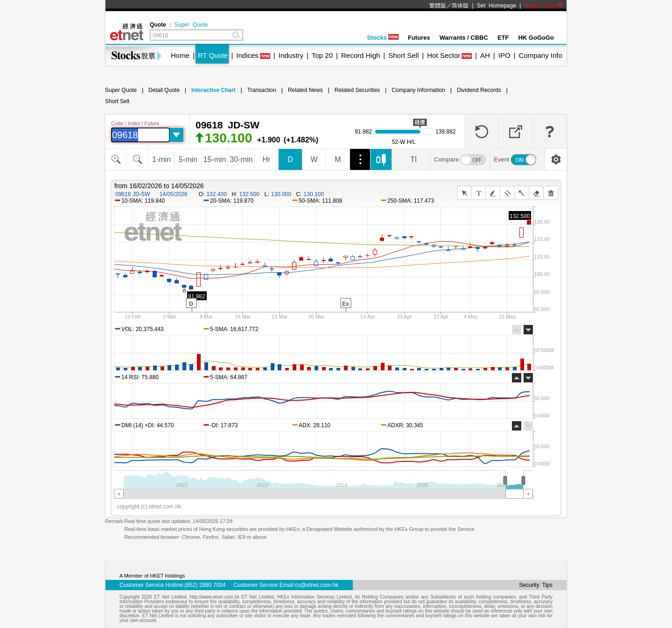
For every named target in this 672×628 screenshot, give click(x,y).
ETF (503, 38)
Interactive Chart (213, 90)
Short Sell (403, 55)
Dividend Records (479, 90)
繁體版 (438, 6)
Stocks (383, 38)
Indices (247, 55)
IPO (504, 55)
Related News (305, 90)
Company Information (418, 90)
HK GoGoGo (536, 38)
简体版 (460, 6)
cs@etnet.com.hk (317, 585)
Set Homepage (497, 6)
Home (180, 55)
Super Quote (191, 25)
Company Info (540, 55)
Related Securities (357, 90)
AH (485, 55)
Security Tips (536, 585)
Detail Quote (164, 90)
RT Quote (213, 55)
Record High (360, 55)
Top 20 (322, 55)
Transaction (262, 90)
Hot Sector (444, 55)
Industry (291, 55)
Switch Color (544, 6)
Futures (419, 38)
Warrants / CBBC (464, 38)
